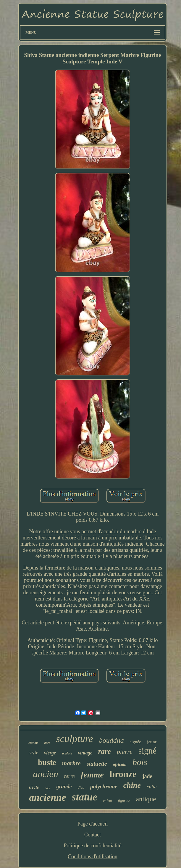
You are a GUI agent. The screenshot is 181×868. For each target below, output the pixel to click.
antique (146, 799)
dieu (81, 787)
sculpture (74, 739)
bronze (123, 774)
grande (64, 787)
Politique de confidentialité (93, 846)
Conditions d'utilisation (93, 856)
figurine (124, 801)
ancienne (47, 798)
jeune (152, 742)
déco (47, 788)
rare (105, 751)
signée (135, 742)
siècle (34, 787)
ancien (46, 774)
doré (47, 743)
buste (47, 762)
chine (132, 785)
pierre (125, 752)
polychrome (104, 786)
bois (140, 762)
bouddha (111, 740)
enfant (108, 801)
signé (147, 751)
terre (70, 776)
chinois (33, 743)
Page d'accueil (93, 824)
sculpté (67, 753)
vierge (50, 753)
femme (92, 775)
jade (147, 776)
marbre (71, 763)
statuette (97, 764)
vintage (85, 753)
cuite (152, 787)
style (33, 753)
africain (120, 765)
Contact (93, 835)
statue (85, 797)
